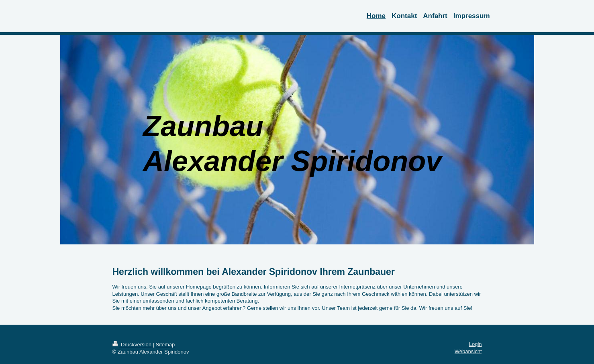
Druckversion (133, 345)
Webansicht (468, 351)
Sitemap (165, 345)
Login (476, 344)
